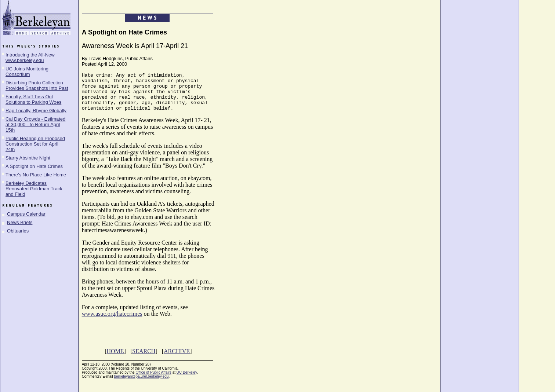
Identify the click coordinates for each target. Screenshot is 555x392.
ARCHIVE (177, 359)
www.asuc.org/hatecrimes (112, 321)
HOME (115, 359)
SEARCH (144, 359)
